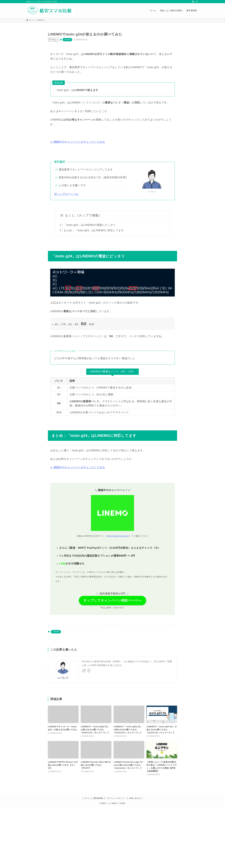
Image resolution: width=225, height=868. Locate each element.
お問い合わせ (135, 798)
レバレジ (63, 678)
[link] (84, 671)
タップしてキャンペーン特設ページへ (112, 600)
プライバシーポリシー (116, 798)
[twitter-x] (89, 671)
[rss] (193, 2)
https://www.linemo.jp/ (118, 536)
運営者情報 (98, 798)
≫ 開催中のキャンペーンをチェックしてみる (78, 142)
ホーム (87, 798)
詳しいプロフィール (66, 194)
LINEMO (67, 40)
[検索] (197, 2)
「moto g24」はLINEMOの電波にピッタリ (90, 225)
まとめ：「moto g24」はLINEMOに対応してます (94, 230)
